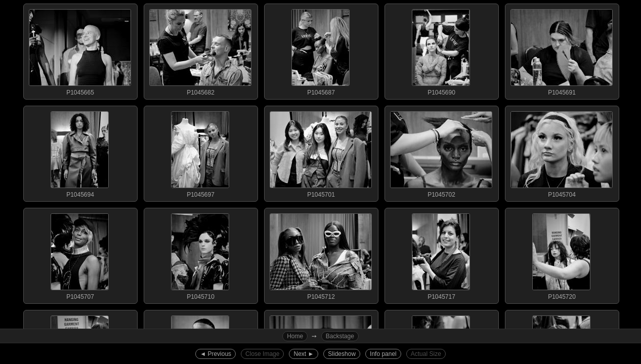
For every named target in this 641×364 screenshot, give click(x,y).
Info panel (383, 354)
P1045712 (321, 254)
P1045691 (562, 50)
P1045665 (80, 50)
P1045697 (200, 152)
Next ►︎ (304, 354)
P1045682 (200, 50)
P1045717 (441, 254)
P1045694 (80, 152)
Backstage (340, 336)
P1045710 (200, 254)
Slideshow (342, 354)
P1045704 (562, 152)
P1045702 (441, 152)
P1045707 (80, 254)
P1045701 (321, 152)
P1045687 (321, 50)
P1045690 (441, 50)
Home (295, 336)
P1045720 (562, 254)
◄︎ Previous (216, 354)
